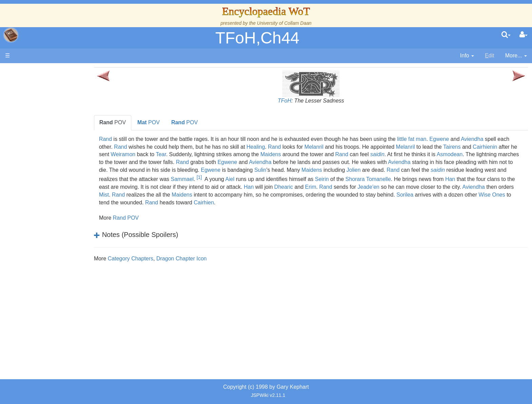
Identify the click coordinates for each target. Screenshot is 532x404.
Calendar (43, 137)
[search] (506, 35)
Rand (131, 139)
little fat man (437, 139)
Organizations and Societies (66, 206)
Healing (294, 147)
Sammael (329, 179)
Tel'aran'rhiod (48, 253)
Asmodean (138, 162)
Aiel (377, 179)
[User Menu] (524, 35)
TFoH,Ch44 (257, 38)
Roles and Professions (59, 214)
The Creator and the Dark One (69, 105)
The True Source (52, 121)
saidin (449, 154)
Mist (311, 195)
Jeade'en (159, 195)
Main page (31, 71)
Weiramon (194, 154)
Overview (57, 160)
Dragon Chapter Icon (207, 259)
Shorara (502, 179)
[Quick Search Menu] (506, 35)
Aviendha (497, 139)
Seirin (469, 179)
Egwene (465, 139)
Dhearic (459, 187)
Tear (232, 154)
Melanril (353, 147)
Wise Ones (310, 203)
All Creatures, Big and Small (66, 222)
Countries (57, 168)
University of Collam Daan (284, 23)
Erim (486, 187)
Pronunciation (49, 276)
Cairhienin (137, 154)
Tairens (491, 147)
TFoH (297, 101)
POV (138, 122)
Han (208, 187)
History (41, 129)
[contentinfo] (467, 56)
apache (11, 35)
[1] (346, 177)
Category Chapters (156, 259)
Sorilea (224, 203)
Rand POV (151, 218)
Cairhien (436, 203)
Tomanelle (137, 187)
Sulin (388, 170)
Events (41, 144)
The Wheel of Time (55, 113)
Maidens (342, 154)
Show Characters (53, 199)
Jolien (481, 170)
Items (39, 230)
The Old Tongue (52, 175)
